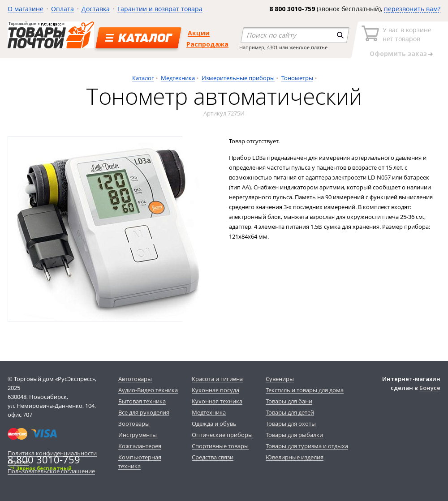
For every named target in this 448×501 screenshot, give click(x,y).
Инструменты (138, 435)
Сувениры (280, 379)
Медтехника (178, 78)
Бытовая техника (142, 401)
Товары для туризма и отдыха (307, 446)
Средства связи (213, 457)
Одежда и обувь (214, 424)
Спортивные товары (220, 446)
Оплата (62, 9)
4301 (272, 47)
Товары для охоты (291, 424)
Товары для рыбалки (294, 435)
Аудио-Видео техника (148, 390)
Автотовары (135, 379)
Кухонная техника (217, 401)
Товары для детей (290, 412)
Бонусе (430, 388)
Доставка (96, 9)
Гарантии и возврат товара (160, 9)
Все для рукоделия (144, 412)
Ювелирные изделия (295, 457)
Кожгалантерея (140, 446)
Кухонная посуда (215, 390)
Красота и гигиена (217, 379)
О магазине (26, 9)
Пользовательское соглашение (51, 471)
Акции (199, 33)
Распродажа (207, 44)
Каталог (143, 78)
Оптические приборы (222, 435)
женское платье (308, 47)
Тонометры (297, 78)
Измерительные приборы (238, 78)
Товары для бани (289, 401)
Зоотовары (134, 424)
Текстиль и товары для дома (305, 390)
